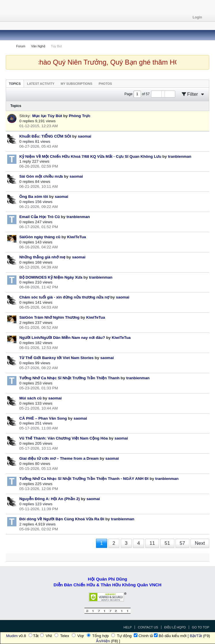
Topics (15, 84)
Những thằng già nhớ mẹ (42, 257)
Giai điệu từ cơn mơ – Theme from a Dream (59, 458)
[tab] (15, 83)
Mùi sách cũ (30, 398)
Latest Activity (41, 84)
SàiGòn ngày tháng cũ (40, 237)
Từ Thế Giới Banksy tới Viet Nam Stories (56, 358)
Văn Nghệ (38, 46)
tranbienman (180, 156)
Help (128, 627)
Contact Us (148, 627)
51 (167, 543)
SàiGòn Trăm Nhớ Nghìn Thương (49, 317)
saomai (85, 136)
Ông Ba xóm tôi (34, 197)
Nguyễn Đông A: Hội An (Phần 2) (50, 499)
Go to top (201, 627)
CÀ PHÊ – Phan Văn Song (43, 418)
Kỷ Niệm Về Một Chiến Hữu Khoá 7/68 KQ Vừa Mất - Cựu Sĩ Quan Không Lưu (90, 156)
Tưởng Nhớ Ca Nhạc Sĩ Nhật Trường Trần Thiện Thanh (69, 378)
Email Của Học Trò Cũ (40, 217)
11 (152, 543)
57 (182, 543)
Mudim (12, 636)
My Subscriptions (77, 84)
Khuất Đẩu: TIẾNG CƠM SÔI (45, 136)
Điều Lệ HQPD (175, 627)
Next (200, 543)
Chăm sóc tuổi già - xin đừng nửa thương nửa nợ (64, 297)
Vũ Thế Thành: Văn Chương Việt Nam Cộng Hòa (64, 438)
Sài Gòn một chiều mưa (41, 176)
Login (199, 17)
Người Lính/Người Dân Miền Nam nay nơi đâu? (62, 338)
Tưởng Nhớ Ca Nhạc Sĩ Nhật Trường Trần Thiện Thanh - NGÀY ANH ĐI (84, 479)
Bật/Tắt (196, 636)
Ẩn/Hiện (103, 641)
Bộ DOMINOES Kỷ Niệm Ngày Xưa (51, 277)
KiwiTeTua (77, 237)
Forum (21, 46)
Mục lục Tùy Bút (47, 116)
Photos (105, 84)
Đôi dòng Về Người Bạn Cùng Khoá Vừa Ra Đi (62, 519)
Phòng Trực (80, 116)
